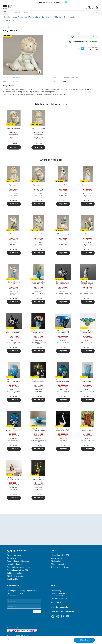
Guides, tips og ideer (15, 573)
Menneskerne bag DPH (60, 555)
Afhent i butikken (14, 555)
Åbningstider (56, 561)
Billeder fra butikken (59, 564)
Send (37, 611)
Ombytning (12, 558)
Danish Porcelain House (10, 7)
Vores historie (57, 558)
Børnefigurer (47, 17)
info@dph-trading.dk (59, 607)
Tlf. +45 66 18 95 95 (59, 603)
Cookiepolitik (12, 579)
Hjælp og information (17, 551)
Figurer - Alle (23, 17)
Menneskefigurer (35, 17)
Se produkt (14, 147)
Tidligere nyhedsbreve (60, 567)
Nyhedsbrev (13, 586)
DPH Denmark (57, 17)
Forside (14, 17)
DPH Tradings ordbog (16, 576)
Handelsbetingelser (15, 564)
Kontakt (55, 586)
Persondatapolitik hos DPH (18, 570)
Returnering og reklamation (18, 561)
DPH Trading (17, 78)
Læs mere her (24, 593)
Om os (54, 551)
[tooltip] (14, 129)
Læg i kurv (84, 640)
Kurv (97, 7)
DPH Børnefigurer (12, 21)
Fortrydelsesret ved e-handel (19, 567)
